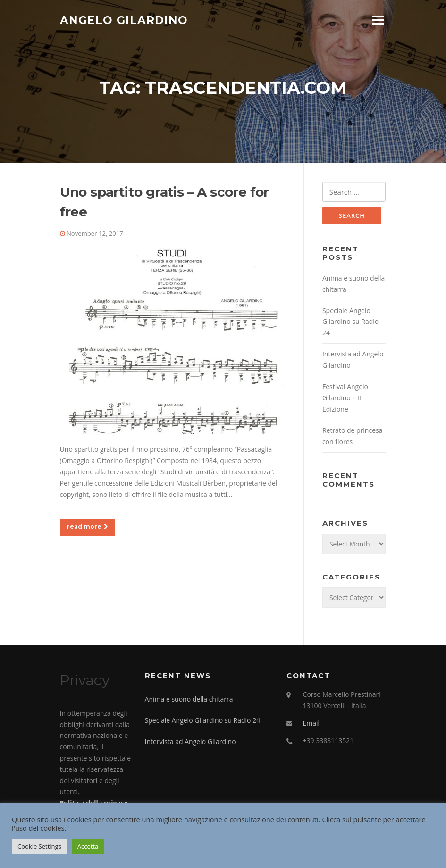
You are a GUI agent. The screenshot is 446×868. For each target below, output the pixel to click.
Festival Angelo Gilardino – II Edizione (345, 399)
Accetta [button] (88, 846)
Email (311, 724)
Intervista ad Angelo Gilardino (190, 742)
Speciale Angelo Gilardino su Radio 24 (350, 322)
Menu (378, 20)
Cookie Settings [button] (39, 846)
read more (88, 527)
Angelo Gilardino (124, 20)
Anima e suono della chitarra (189, 700)
